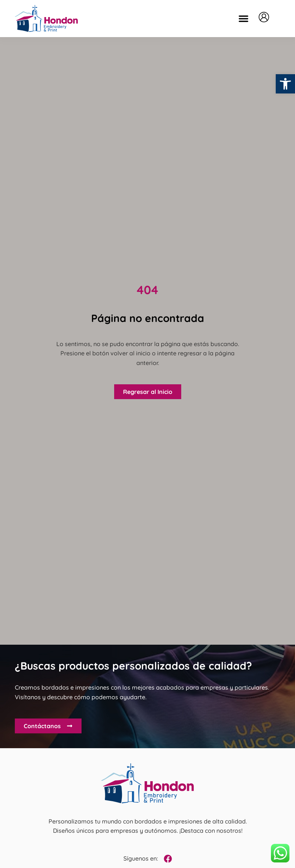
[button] (243, 19)
